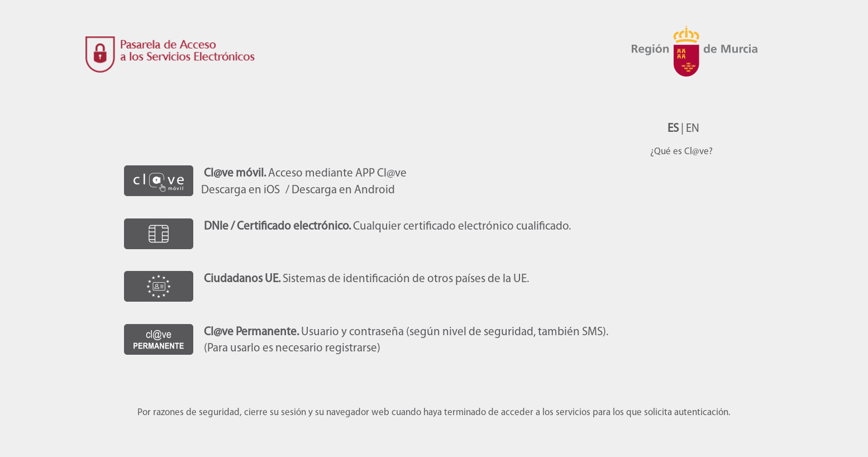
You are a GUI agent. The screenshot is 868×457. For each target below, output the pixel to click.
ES (673, 129)
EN (693, 129)
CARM (699, 67)
